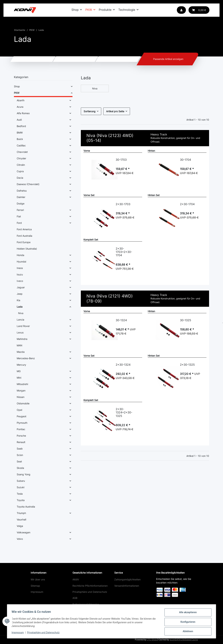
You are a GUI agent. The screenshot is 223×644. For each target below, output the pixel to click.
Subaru (21, 481)
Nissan (21, 397)
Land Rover (23, 326)
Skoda (20, 468)
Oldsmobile (23, 403)
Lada (20, 307)
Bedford (21, 126)
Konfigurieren (187, 623)
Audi (19, 120)
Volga (20, 526)
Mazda (21, 352)
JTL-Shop (152, 640)
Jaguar (21, 287)
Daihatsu (22, 191)
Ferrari (20, 210)
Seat (19, 461)
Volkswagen (24, 532)
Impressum (37, 592)
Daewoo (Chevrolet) (28, 184)
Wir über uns (38, 579)
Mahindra (22, 339)
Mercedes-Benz (26, 358)
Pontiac (21, 429)
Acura (20, 107)
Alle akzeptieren (187, 613)
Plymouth (22, 423)
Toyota (21, 500)
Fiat (19, 216)
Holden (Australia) (27, 249)
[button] (181, 10)
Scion (20, 455)
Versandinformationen (127, 586)
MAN (20, 345)
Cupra (20, 171)
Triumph (21, 513)
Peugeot (22, 416)
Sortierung (90, 111)
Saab (20, 449)
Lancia (20, 320)
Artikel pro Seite (115, 111)
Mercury (21, 365)
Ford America (24, 229)
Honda (20, 255)
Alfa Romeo (23, 113)
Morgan (21, 390)
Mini (19, 378)
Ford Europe (24, 242)
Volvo (20, 539)
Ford (19, 223)
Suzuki (21, 487)
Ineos (20, 268)
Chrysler (21, 158)
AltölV (76, 579)
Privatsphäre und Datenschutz (90, 592)
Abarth (21, 100)
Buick (20, 139)
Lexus (20, 332)
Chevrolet (22, 152)
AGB (75, 598)
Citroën (21, 165)
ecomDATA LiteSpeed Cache (184, 640)
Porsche (21, 436)
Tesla (20, 494)
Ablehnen (187, 632)
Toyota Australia (26, 507)
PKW (17, 93)
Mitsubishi (22, 384)
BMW (20, 133)
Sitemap (35, 586)
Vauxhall (21, 519)
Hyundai (21, 262)
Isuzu (20, 274)
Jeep (20, 294)
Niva (95, 88)
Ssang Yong (24, 474)
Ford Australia (24, 236)
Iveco (20, 281)
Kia (18, 300)
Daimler (21, 197)
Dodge (21, 203)
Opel (19, 410)
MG (19, 371)
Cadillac (21, 145)
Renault (21, 442)
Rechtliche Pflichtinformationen (90, 586)
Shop (17, 86)
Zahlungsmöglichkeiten (127, 579)
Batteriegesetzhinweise (86, 604)
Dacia (20, 178)
